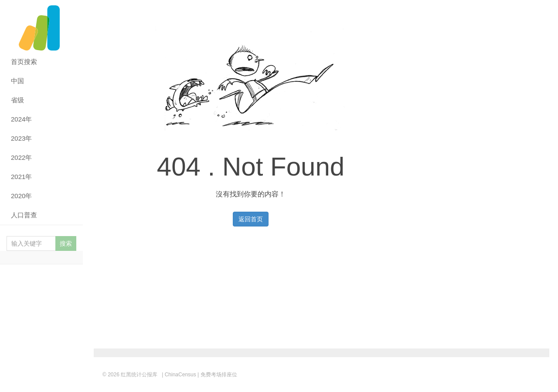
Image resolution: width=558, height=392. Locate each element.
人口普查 (24, 215)
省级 (17, 100)
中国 (17, 81)
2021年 (21, 177)
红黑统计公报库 (41, 26)
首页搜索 (24, 62)
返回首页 (251, 219)
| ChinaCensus (179, 375)
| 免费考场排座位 (217, 375)
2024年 (21, 119)
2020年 (21, 196)
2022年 (21, 157)
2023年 (21, 138)
